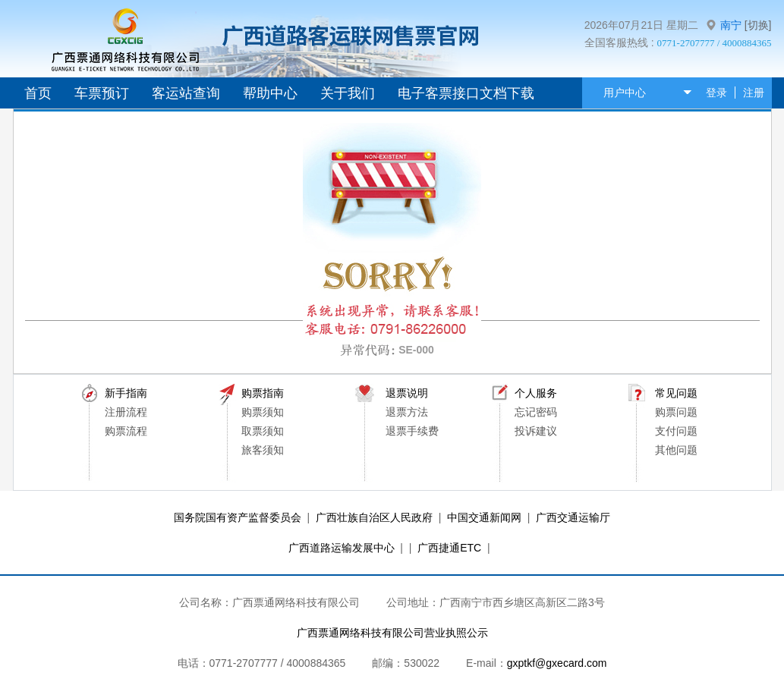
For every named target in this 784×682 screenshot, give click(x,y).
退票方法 (407, 412)
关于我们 (348, 93)
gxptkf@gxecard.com (557, 663)
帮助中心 (270, 93)
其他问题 (676, 450)
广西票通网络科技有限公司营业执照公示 (392, 633)
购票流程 (126, 431)
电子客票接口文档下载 (466, 93)
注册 (754, 93)
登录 (716, 93)
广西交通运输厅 (573, 517)
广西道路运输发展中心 (342, 548)
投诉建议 (536, 431)
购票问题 (676, 412)
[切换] (758, 25)
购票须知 (263, 412)
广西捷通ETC (449, 548)
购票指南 (263, 393)
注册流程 (126, 412)
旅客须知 (263, 450)
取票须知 (263, 431)
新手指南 (126, 393)
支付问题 (676, 431)
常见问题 (676, 393)
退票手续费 (412, 431)
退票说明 (407, 393)
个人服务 (536, 393)
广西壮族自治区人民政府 (374, 517)
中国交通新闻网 (484, 517)
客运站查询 (186, 93)
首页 (38, 93)
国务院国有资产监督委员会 (238, 517)
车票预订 (102, 93)
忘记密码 (536, 412)
